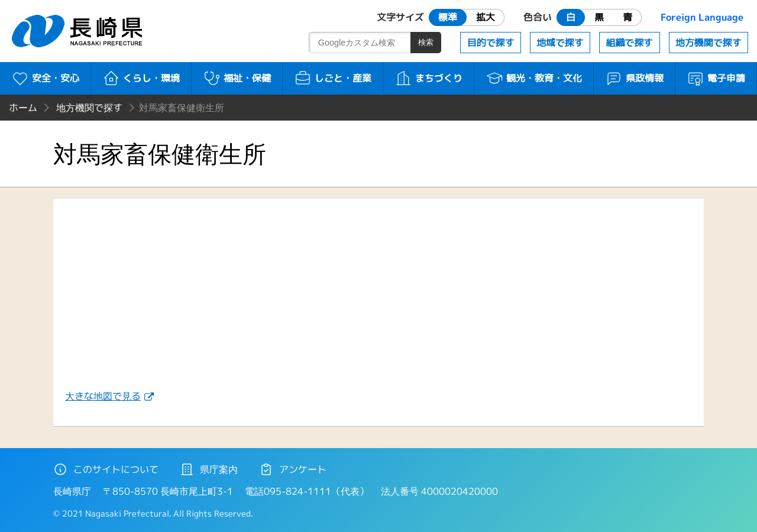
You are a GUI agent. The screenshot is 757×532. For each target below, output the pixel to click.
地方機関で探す (709, 43)
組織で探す (629, 43)
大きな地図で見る (103, 396)
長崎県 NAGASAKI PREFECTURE (79, 31)
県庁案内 (209, 469)
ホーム (23, 108)
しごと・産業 (333, 78)
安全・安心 (45, 78)
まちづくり (428, 78)
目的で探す (491, 43)
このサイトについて (106, 469)
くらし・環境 (141, 78)
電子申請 (716, 78)
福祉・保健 (237, 78)
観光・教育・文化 (534, 78)
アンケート (293, 469)
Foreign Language (702, 17)
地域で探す (560, 43)
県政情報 (634, 78)
